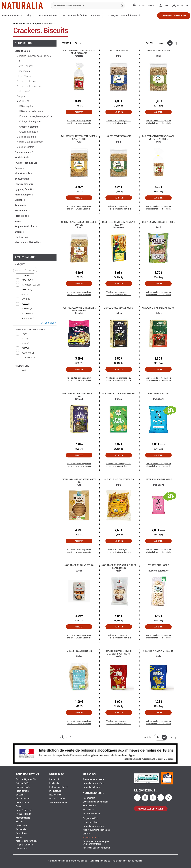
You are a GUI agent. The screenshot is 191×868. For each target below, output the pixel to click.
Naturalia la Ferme (91, 787)
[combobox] (88, 6)
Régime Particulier (26, 226)
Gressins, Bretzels (29, 132)
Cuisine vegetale (25, 147)
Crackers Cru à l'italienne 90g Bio (158, 308)
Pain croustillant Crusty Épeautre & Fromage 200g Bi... (79, 138)
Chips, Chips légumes (31, 121)
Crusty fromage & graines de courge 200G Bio (79, 223)
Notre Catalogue (57, 799)
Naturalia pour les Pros (94, 783)
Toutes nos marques (59, 802)
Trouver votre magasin (93, 779)
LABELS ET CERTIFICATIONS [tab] (30, 329)
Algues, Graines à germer (30, 142)
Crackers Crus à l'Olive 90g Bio (119, 308)
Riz (19, 61)
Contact (87, 834)
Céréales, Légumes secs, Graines (34, 56)
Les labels (54, 783)
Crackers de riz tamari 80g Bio (79, 565)
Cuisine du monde (26, 137)
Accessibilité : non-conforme (96, 848)
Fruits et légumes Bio (27, 163)
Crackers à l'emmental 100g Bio (158, 651)
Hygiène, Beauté (25, 189)
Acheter (79, 112)
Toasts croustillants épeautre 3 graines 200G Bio (79, 52)
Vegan (19, 221)
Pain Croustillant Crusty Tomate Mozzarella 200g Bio (158, 138)
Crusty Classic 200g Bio (158, 50)
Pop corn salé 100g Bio (158, 565)
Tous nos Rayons (11, 15)
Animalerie (22, 205)
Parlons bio (55, 779)
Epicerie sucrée (24, 152)
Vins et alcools (23, 173)
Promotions (22, 216)
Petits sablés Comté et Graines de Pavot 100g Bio (79, 309)
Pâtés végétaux (27, 106)
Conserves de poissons (29, 86)
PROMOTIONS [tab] (22, 366)
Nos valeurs (88, 809)
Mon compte (183, 6)
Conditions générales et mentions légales (68, 861)
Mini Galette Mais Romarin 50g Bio (119, 393)
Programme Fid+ (91, 818)
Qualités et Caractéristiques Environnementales (96, 843)
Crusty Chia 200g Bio (119, 50)
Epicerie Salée (25, 23)
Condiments (23, 71)
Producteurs (55, 791)
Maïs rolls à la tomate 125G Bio (119, 479)
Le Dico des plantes (59, 787)
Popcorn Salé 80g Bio (158, 393)
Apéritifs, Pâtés (36, 23)
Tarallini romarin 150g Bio (79, 651)
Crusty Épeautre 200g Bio (119, 136)
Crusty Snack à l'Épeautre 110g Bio (158, 222)
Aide (166, 6)
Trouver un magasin (146, 6)
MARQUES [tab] (20, 264)
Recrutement (89, 798)
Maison (20, 200)
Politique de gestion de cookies (127, 861)
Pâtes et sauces (25, 66)
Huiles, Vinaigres (26, 76)
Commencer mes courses (174, 16)
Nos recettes (55, 795)
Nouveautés (22, 210)
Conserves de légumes (29, 81)
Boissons (21, 168)
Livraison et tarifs (91, 822)
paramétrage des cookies (151, 809)
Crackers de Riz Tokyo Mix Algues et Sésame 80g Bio (119, 566)
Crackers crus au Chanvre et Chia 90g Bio (79, 395)
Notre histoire (89, 806)
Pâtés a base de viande (31, 111)
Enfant (19, 232)
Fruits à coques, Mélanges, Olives (36, 116)
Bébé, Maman (23, 179)
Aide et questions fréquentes (96, 830)
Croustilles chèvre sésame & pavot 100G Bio (119, 223)
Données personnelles (100, 861)
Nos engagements (91, 813)
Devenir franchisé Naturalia (96, 802)
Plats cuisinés (24, 91)
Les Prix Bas (22, 237)
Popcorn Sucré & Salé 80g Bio (158, 479)
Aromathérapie (24, 195)
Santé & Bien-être (25, 184)
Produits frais (23, 157)
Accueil (16, 23)
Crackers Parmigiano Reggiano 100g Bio (79, 481)
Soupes (21, 96)
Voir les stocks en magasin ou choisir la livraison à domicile (79, 122)
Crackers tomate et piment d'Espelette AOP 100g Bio (119, 652)
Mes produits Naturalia (28, 242)
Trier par (149, 43)
